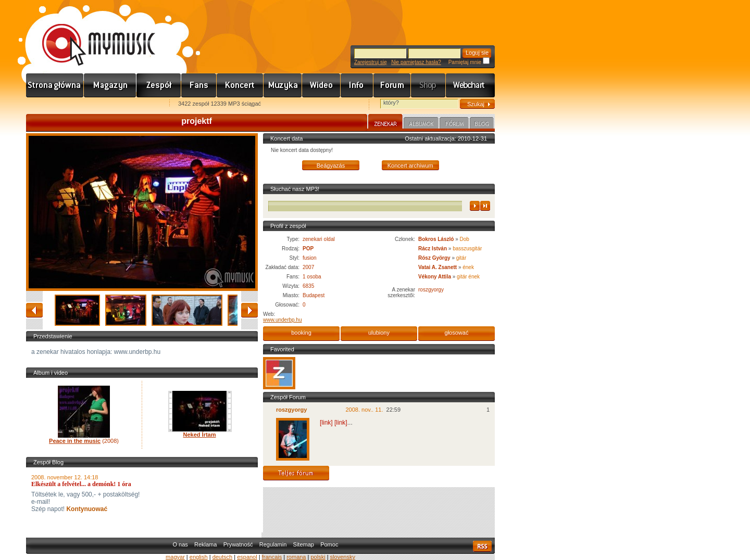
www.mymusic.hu (90, 34)
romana (296, 557)
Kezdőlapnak (92, 104)
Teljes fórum (296, 473)
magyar (175, 557)
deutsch (223, 557)
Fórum (392, 85)
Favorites (47, 104)
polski (318, 557)
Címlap (55, 85)
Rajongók (199, 85)
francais (272, 557)
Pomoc (329, 544)
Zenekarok (159, 85)
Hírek (110, 85)
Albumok (421, 124)
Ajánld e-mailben (136, 104)
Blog (482, 124)
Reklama (205, 544)
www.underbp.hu (283, 320)
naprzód (249, 310)
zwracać (34, 310)
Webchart (470, 85)
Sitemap (304, 544)
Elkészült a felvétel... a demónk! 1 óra (81, 484)
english (199, 557)
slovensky (343, 557)
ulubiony (379, 333)
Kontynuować (86, 509)
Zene (283, 85)
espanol (247, 557)
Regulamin (273, 544)
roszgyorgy (431, 290)
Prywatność (238, 544)
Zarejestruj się (371, 62)
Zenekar (385, 123)
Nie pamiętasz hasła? (416, 62)
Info (357, 85)
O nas (180, 544)
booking (301, 333)
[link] (326, 423)
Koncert (240, 85)
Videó (321, 85)
